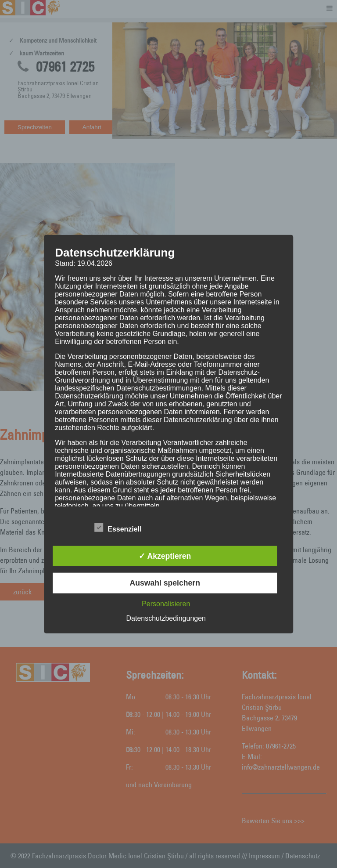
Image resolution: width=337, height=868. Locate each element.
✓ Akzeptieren (165, 556)
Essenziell (118, 528)
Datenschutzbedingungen (166, 618)
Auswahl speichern (165, 583)
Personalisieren (166, 603)
